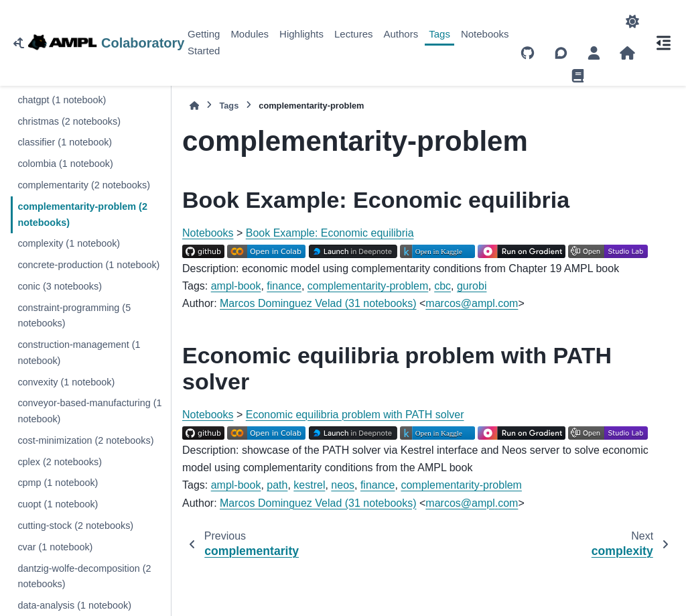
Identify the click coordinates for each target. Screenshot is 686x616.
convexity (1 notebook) (66, 382)
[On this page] (663, 43)
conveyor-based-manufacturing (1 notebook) (89, 411)
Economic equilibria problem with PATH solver (355, 415)
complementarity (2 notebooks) (84, 185)
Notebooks (485, 34)
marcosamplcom (472, 303)
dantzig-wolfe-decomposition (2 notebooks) (84, 576)
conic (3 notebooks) (60, 286)
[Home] (194, 106)
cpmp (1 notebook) (58, 483)
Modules (250, 34)
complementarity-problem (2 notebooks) (82, 214)
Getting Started (204, 42)
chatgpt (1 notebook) (62, 100)
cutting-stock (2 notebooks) (75, 526)
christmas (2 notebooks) (69, 121)
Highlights (301, 34)
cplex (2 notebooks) (60, 462)
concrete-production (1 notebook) (88, 265)
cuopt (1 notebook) (58, 504)
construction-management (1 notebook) (79, 353)
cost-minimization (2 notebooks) (85, 440)
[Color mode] (632, 21)
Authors (401, 34)
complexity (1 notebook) (69, 243)
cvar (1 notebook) (55, 547)
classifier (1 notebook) (65, 142)
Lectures (354, 34)
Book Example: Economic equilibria (330, 233)
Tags (439, 34)
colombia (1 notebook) (65, 164)
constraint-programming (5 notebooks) (74, 316)
